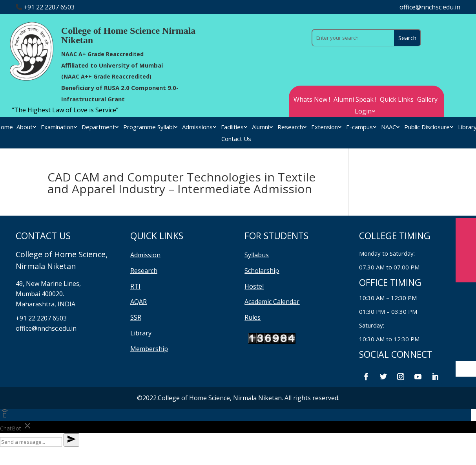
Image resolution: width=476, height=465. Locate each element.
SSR (136, 317)
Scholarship (262, 271)
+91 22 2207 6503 (49, 7)
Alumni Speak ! (355, 100)
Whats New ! (312, 100)
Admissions (197, 127)
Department (98, 127)
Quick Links (397, 100)
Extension (325, 127)
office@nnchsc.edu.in (430, 7)
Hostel (254, 286)
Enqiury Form (466, 250)
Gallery (427, 100)
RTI (135, 286)
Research (290, 127)
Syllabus (257, 255)
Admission (145, 255)
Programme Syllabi (149, 127)
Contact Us (236, 139)
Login (363, 112)
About (25, 127)
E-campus (359, 127)
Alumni (261, 127)
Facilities (232, 127)
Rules (253, 317)
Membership (149, 349)
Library (141, 333)
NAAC (388, 127)
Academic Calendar (272, 302)
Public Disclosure (427, 127)
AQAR (139, 302)
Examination (57, 127)
